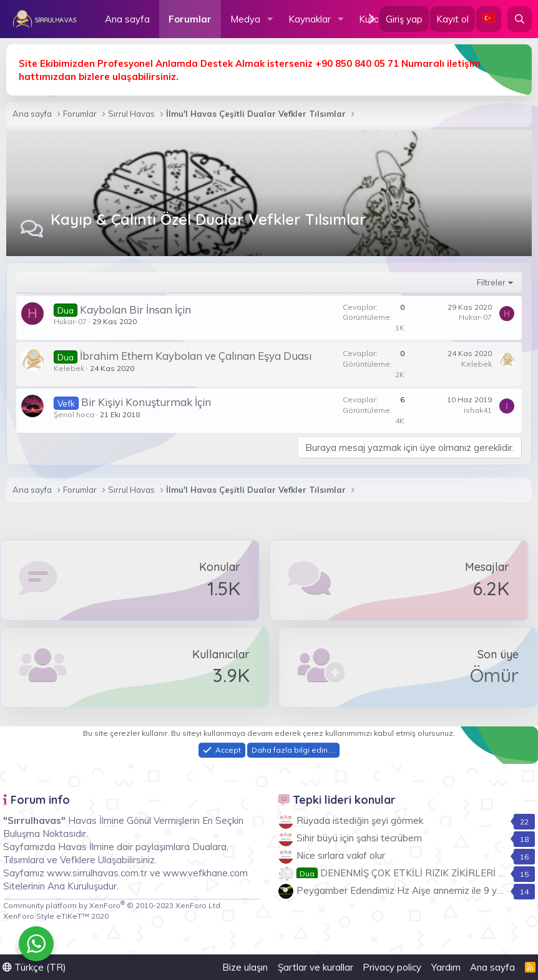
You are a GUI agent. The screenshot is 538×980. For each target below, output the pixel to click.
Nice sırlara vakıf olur (341, 855)
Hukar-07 (70, 321)
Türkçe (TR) (34, 967)
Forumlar (190, 19)
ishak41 (478, 410)
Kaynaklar (310, 19)
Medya (245, 19)
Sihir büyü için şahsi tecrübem (359, 838)
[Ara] (520, 19)
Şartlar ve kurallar (315, 967)
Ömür (494, 675)
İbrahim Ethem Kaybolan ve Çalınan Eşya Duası (196, 356)
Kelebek (69, 368)
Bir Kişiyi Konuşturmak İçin (146, 402)
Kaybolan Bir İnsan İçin (135, 309)
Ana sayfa (127, 19)
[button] (270, 19)
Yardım (446, 967)
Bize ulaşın (245, 967)
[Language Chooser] (489, 19)
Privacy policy (392, 967)
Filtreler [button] (491, 282)
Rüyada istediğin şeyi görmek (360, 820)
